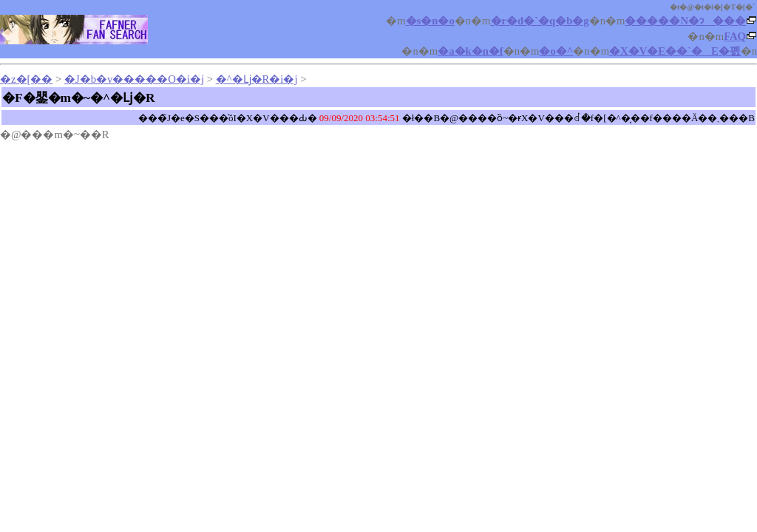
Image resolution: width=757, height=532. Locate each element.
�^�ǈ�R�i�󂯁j (257, 79)
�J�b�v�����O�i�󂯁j (134, 79)
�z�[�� (26, 79)
